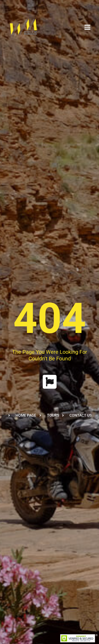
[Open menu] (87, 27)
